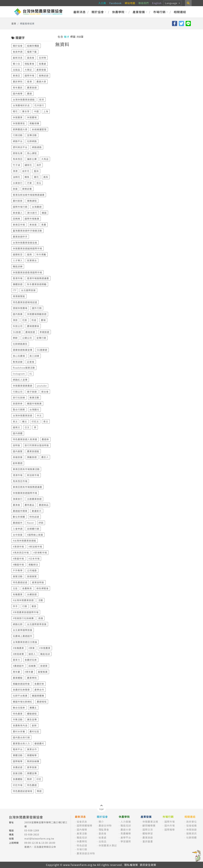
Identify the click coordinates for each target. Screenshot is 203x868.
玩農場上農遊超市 (23, 636)
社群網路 (32, 141)
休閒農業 (18, 117)
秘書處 (42, 64)
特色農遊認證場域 (23, 791)
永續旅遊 (32, 594)
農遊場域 (42, 702)
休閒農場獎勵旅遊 (37, 314)
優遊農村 (39, 743)
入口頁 (102, 3)
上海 (46, 111)
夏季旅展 (32, 767)
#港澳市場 (18, 547)
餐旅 (34, 606)
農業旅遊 (32, 87)
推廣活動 (34, 397)
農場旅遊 (30, 332)
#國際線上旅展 (35, 535)
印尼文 (35, 421)
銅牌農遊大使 (20, 129)
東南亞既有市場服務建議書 (27, 487)
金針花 (26, 171)
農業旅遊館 (33, 451)
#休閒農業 (45, 648)
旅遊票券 (18, 403)
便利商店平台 (20, 147)
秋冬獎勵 (41, 254)
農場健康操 (33, 326)
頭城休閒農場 (20, 308)
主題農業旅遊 (34, 499)
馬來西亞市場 (20, 481)
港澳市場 (18, 475)
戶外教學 (18, 570)
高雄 (41, 618)
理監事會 (30, 64)
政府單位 (191, 822)
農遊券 (45, 439)
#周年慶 (29, 672)
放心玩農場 (19, 356)
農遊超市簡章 (20, 511)
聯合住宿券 (19, 708)
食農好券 (39, 684)
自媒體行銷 (33, 529)
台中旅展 (18, 535)
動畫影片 (37, 511)
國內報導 (18, 93)
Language (172, 3)
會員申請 (18, 52)
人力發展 (126, 822)
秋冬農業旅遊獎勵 (37, 284)
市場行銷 (161, 12)
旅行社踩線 (19, 397)
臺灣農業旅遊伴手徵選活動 (27, 231)
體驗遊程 (32, 714)
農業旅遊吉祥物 (86, 853)
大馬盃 (45, 159)
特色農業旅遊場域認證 (25, 302)
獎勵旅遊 (32, 457)
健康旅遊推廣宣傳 (23, 350)
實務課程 (32, 201)
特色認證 (34, 517)
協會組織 (191, 825)
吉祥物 (42, 58)
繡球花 (28, 165)
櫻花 (15, 111)
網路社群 (18, 624)
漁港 (15, 171)
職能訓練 (18, 266)
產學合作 (39, 690)
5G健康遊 (42, 350)
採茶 (42, 99)
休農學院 (119, 12)
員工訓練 (34, 356)
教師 (30, 779)
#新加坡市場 (35, 547)
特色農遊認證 (20, 582)
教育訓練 (18, 362)
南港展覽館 (19, 296)
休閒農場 (32, 117)
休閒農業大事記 (108, 845)
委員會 (31, 58)
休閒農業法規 (150, 822)
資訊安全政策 (148, 865)
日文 (27, 427)
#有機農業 (18, 648)
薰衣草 (26, 111)
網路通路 (37, 147)
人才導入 (18, 260)
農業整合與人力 (21, 743)
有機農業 (18, 594)
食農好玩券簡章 (21, 690)
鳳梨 (46, 177)
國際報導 (18, 761)
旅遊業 (44, 666)
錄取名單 (18, 153)
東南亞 (16, 76)
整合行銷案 (19, 409)
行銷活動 (18, 135)
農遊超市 (18, 523)
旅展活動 (18, 773)
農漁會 (16, 505)
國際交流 (148, 830)
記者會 (31, 362)
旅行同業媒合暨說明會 (37, 445)
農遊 (30, 93)
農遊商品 (44, 505)
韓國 (44, 213)
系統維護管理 (39, 129)
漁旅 (15, 320)
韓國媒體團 (38, 696)
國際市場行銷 (20, 207)
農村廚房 (18, 201)
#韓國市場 (18, 565)
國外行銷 (37, 308)
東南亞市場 (19, 225)
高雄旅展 (18, 457)
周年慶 (16, 672)
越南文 (16, 427)
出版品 (16, 70)
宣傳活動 (32, 135)
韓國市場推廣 (34, 403)
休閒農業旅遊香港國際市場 (27, 272)
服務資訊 (191, 833)
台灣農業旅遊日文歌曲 (25, 642)
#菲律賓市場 (40, 553)
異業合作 (32, 749)
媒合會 (45, 392)
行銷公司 (18, 392)
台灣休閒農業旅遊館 (24, 99)
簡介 (101, 822)
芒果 (30, 183)
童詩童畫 (148, 841)
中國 (36, 111)
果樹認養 (27, 189)
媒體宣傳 (32, 773)
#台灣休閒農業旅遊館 (25, 541)
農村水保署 (19, 731)
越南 (30, 254)
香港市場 (18, 278)
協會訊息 (82, 822)
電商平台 (18, 749)
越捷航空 (18, 254)
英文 (15, 421)
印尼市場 (18, 785)
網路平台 (18, 141)
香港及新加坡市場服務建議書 (29, 195)
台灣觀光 (34, 409)
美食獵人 (18, 213)
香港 (30, 82)
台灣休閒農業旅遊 (23, 415)
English (157, 3)
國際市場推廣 (32, 219)
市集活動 (18, 719)
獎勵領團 (34, 123)
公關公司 (27, 338)
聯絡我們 (144, 3)
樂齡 (15, 338)
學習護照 (126, 841)
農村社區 (34, 731)
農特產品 (30, 505)
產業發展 (140, 12)
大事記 (28, 70)
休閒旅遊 (191, 830)
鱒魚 (27, 177)
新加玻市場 (33, 475)
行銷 (25, 606)
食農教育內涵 (20, 725)
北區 (15, 588)
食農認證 (18, 767)
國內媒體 (18, 433)
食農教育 (27, 588)
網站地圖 (130, 3)
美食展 (33, 225)
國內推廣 (18, 314)
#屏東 (32, 648)
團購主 (33, 708)
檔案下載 (32, 52)
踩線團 (32, 666)
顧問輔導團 (149, 825)
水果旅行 (18, 183)
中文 (39, 415)
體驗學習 (148, 833)
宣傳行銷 (41, 338)
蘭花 (36, 177)
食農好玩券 (31, 660)
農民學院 (18, 82)
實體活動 (18, 755)
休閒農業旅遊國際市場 (25, 493)
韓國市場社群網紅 (23, 702)
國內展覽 (18, 451)
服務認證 (44, 76)
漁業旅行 (18, 499)
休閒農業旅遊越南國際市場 (27, 248)
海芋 (39, 165)
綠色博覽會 (42, 588)
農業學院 (32, 678)
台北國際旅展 (28, 290)
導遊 (39, 791)
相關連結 (180, 12)
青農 (44, 225)
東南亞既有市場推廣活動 (26, 469)
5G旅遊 (17, 332)
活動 (41, 600)
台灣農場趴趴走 (21, 105)
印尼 (39, 779)
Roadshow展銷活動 (24, 368)
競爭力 (16, 660)
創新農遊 (18, 463)
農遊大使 (41, 82)
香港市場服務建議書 (38, 278)
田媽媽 (16, 219)
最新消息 (80, 12)
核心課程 (32, 153)
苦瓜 (39, 183)
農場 (43, 320)
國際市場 (30, 76)
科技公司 (18, 326)
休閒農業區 (19, 123)
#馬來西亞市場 (21, 553)
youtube (42, 386)
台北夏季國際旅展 (23, 630)
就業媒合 (32, 260)
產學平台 (126, 837)
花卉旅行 (39, 105)
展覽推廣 (43, 672)
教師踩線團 (33, 761)
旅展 (15, 189)
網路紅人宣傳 (20, 380)
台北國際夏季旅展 (37, 624)
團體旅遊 (18, 284)
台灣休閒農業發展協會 (25, 243)
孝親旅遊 (44, 332)
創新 (34, 725)
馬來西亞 (18, 159)
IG (31, 374)
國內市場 (170, 825)
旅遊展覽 (32, 576)
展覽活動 (18, 576)
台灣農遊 (37, 207)
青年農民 (18, 87)
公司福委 (32, 570)
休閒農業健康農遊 (23, 386)
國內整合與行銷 (21, 737)
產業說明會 (38, 582)
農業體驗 (18, 678)
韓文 (25, 421)
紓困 (41, 523)
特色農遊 (32, 785)
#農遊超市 (18, 666)
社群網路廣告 (20, 344)
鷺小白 (16, 64)
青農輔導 (126, 833)
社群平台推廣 (20, 696)
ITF (15, 290)
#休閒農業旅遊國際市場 (26, 612)
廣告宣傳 (32, 719)
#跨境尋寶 (18, 654)
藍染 (36, 171)
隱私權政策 (131, 865)
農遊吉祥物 (105, 825)
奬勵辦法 (33, 565)
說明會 (16, 445)
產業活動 (82, 833)
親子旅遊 (32, 392)
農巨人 (45, 457)
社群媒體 (191, 837)
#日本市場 (34, 559)
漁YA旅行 (32, 213)
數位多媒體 (19, 517)
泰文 (46, 421)
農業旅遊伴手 (20, 237)
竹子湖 (16, 165)
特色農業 (18, 714)
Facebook (115, 3)
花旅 (25, 320)
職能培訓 (45, 654)
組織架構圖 (33, 46)
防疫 (34, 320)
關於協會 (99, 12)
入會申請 (18, 529)
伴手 (15, 606)
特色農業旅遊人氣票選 (25, 439)
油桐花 (16, 177)
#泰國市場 (18, 559)
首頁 (14, 23)
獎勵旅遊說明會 (21, 684)
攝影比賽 (32, 159)
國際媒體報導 (84, 825)
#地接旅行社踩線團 (23, 618)
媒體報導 (32, 755)
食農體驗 (18, 779)
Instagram (19, 374)
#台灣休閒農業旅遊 (23, 600)
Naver (31, 523)
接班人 (32, 654)
